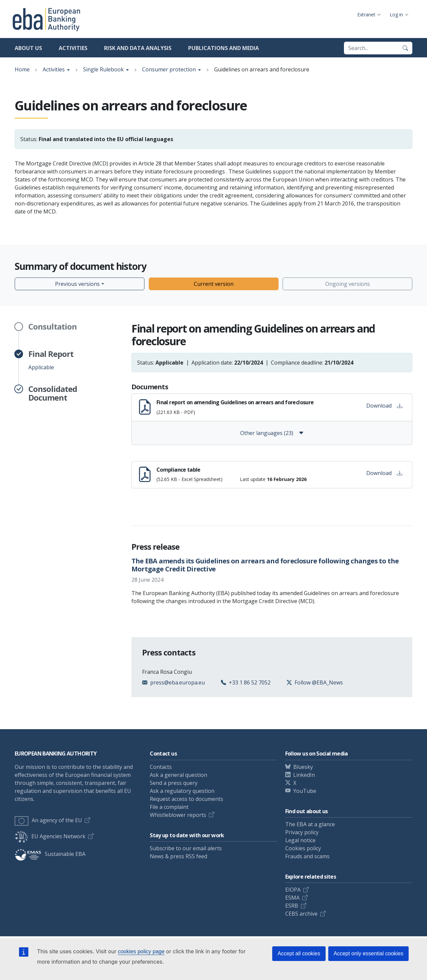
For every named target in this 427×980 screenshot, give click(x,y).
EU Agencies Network (50, 836)
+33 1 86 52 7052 (250, 682)
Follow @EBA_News (319, 682)
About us (28, 48)
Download (384, 406)
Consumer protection (169, 69)
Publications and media (224, 48)
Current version (214, 284)
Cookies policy (303, 848)
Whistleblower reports (178, 815)
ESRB (292, 906)
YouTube (305, 791)
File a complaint (169, 807)
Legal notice (300, 840)
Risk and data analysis (138, 48)
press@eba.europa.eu (177, 682)
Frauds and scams (307, 856)
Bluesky (303, 767)
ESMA (292, 898)
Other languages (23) (272, 433)
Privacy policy (302, 832)
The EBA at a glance (310, 824)
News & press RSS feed (178, 856)
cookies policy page (141, 951)
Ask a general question (178, 775)
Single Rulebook (103, 69)
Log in (396, 15)
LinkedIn (304, 775)
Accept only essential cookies (368, 953)
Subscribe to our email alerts (186, 848)
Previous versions (77, 284)
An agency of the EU (48, 820)
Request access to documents (186, 799)
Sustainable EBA (50, 854)
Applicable (51, 360)
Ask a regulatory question (182, 791)
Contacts (161, 767)
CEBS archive (301, 914)
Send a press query (174, 783)
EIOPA (293, 890)
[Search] (405, 48)
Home (22, 69)
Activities (73, 48)
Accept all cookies (299, 953)
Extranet (366, 15)
